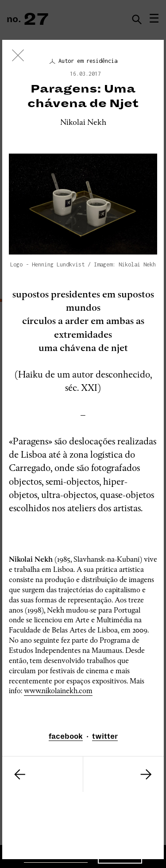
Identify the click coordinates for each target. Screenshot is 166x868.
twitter (105, 737)
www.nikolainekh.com (58, 691)
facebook (66, 737)
